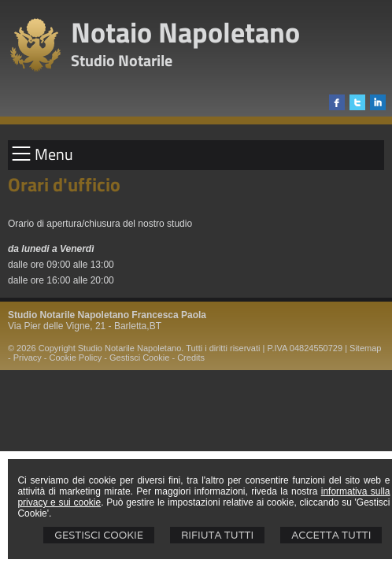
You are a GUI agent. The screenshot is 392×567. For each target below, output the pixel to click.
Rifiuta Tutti (217, 535)
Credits (191, 358)
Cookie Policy (76, 358)
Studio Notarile (122, 60)
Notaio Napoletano (185, 32)
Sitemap (365, 348)
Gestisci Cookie (99, 535)
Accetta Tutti (331, 535)
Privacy (28, 358)
